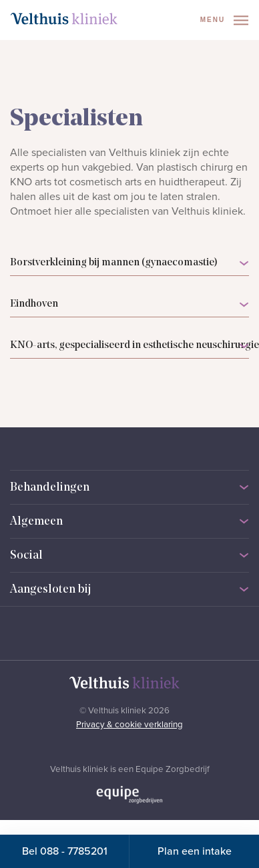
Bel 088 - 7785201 (65, 851)
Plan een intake (195, 851)
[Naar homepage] (64, 19)
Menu (224, 20)
